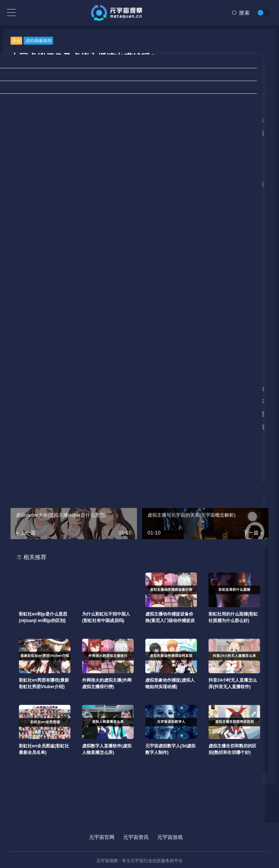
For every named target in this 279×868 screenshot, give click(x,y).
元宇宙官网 (102, 837)
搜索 (241, 13)
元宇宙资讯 (136, 837)
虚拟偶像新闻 (39, 41)
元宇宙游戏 (170, 837)
